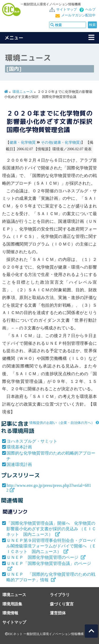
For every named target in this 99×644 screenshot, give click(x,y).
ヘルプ (90, 10)
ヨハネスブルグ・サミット (32, 441)
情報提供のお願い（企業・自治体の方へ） (62, 423)
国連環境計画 (19, 464)
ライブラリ (60, 595)
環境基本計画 (19, 447)
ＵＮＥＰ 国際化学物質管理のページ (43, 557)
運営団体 (58, 613)
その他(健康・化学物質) (61, 142)
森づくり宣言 (62, 604)
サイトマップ (67, 10)
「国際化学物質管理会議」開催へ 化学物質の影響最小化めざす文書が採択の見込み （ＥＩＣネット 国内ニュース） (51, 529)
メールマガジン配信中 (78, 15)
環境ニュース (23, 92)
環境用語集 (12, 604)
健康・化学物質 (23, 142)
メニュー (14, 38)
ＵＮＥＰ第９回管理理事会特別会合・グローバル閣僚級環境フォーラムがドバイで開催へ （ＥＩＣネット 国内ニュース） (51, 546)
